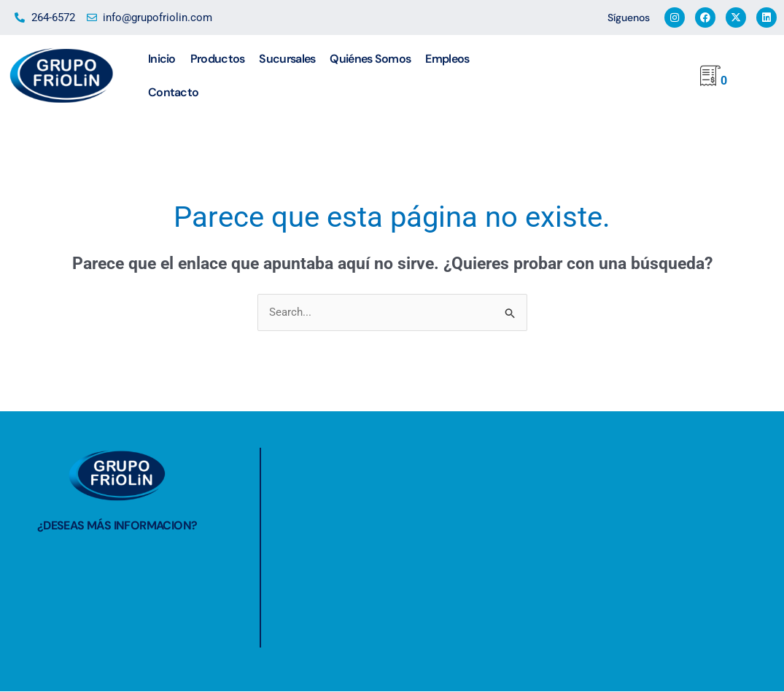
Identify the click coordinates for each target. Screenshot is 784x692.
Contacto (173, 92)
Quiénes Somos (370, 59)
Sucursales (287, 59)
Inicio (162, 59)
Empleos (447, 59)
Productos (218, 59)
